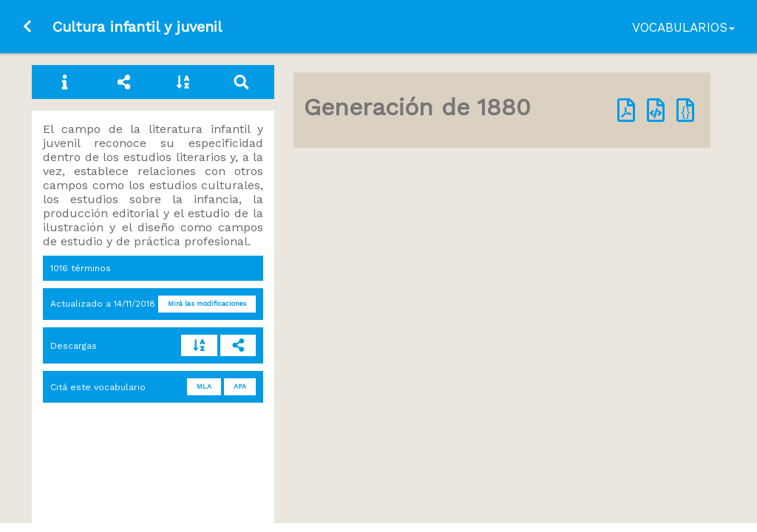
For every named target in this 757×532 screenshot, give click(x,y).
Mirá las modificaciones (207, 304)
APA (240, 386)
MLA (204, 386)
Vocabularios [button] (683, 27)
